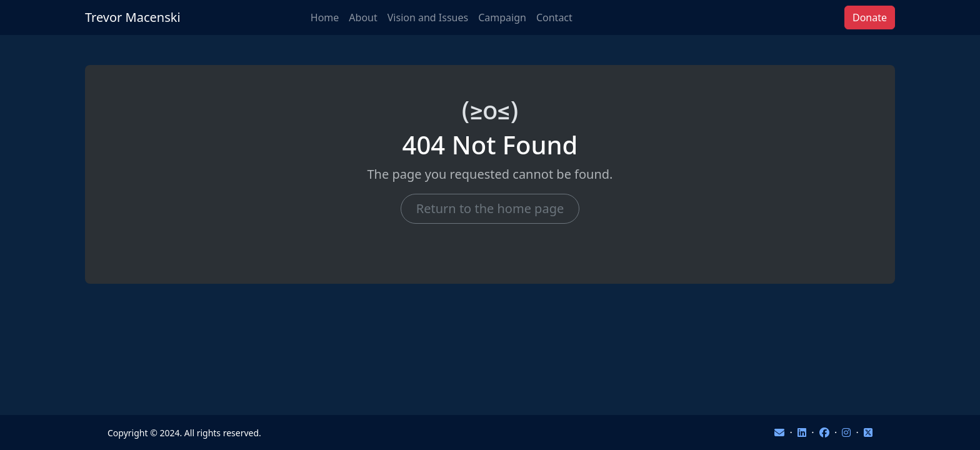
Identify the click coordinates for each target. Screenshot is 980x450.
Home (325, 17)
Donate (870, 17)
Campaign (502, 17)
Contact (554, 17)
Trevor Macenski (133, 17)
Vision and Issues (428, 17)
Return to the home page (490, 208)
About (363, 17)
